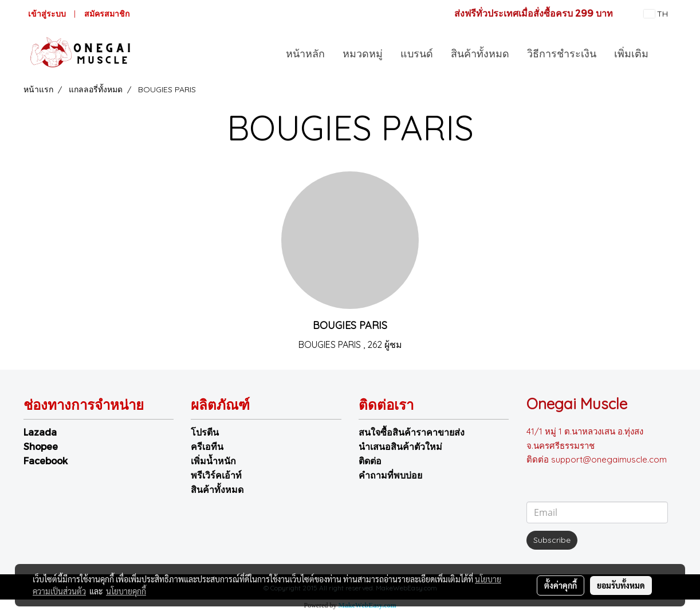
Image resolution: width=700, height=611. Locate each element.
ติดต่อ (370, 461)
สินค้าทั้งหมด (480, 54)
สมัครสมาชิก (107, 14)
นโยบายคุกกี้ (126, 591)
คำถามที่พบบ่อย (390, 475)
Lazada (40, 432)
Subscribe (552, 540)
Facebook (46, 461)
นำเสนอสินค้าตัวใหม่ (400, 446)
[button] (667, 53)
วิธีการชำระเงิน (562, 54)
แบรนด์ (417, 54)
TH (656, 14)
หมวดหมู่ (363, 54)
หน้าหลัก (305, 54)
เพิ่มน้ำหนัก (213, 461)
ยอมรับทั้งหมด (621, 585)
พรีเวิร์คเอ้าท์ (216, 475)
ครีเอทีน (207, 446)
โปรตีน (205, 432)
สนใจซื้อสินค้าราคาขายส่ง (412, 432)
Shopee (41, 446)
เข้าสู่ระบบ (47, 14)
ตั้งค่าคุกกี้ (561, 585)
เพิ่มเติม (631, 54)
